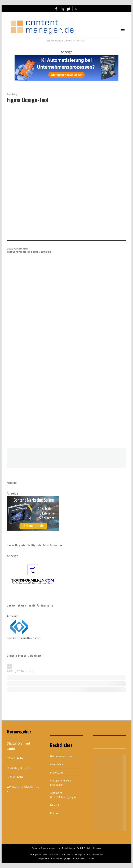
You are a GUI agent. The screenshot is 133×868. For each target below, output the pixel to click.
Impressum (56, 773)
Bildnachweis (57, 805)
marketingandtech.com (24, 638)
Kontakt (54, 813)
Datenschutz (57, 764)
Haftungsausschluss (61, 756)
